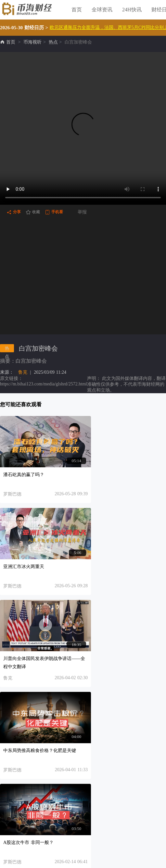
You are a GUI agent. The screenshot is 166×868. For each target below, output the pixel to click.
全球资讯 (102, 10)
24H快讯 (132, 10)
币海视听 (32, 42)
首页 (77, 10)
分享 (14, 212)
